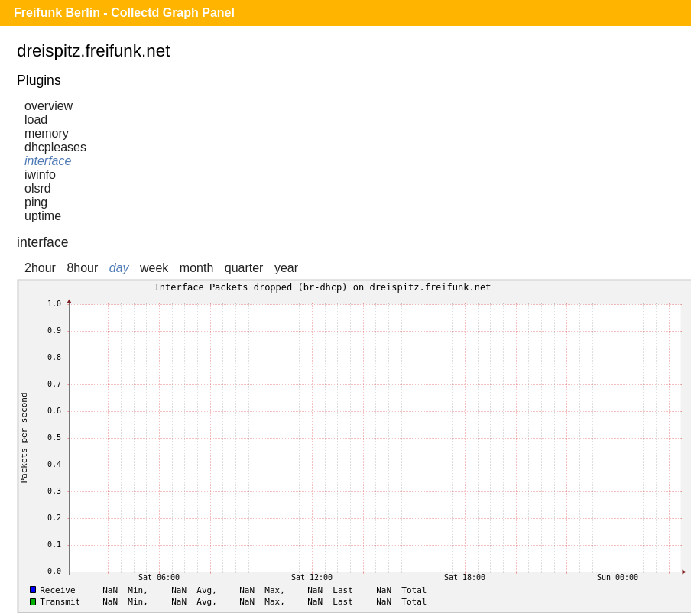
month (196, 268)
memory (47, 133)
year (286, 268)
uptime (43, 216)
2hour (40, 268)
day (119, 268)
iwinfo (40, 175)
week (154, 268)
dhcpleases (55, 147)
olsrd (38, 188)
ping (36, 202)
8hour (82, 268)
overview (49, 106)
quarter (244, 268)
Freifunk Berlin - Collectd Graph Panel (124, 13)
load (36, 120)
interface (48, 161)
